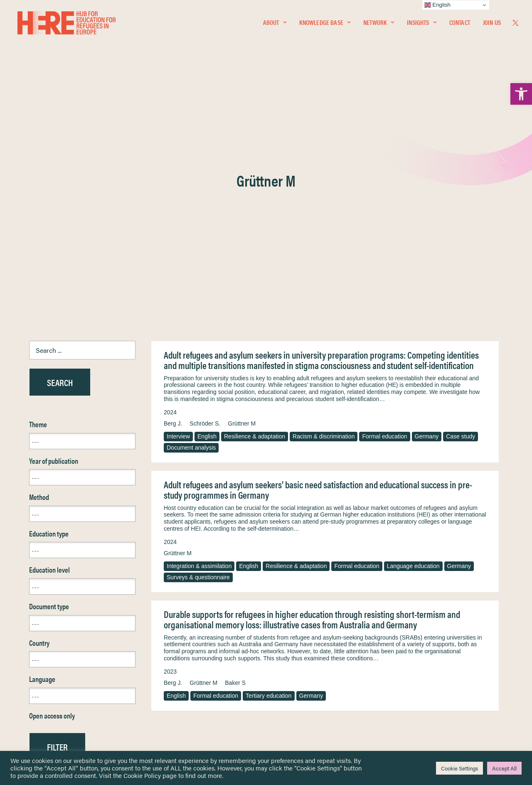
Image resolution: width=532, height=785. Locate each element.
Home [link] (37, 637)
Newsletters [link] (50, 674)
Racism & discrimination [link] (324, 242)
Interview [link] (178, 242)
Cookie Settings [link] (459, 768)
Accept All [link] (504, 768)
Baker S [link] (235, 489)
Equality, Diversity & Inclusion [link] (308, 657)
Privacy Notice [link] (291, 637)
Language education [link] (413, 372)
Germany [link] (427, 242)
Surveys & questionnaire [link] (198, 383)
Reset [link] (37, 577)
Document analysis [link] (191, 253)
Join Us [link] (492, 23)
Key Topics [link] (286, 710)
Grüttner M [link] (242, 229)
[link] (521, 94)
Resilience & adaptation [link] (255, 242)
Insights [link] (421, 23)
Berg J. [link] (173, 229)
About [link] (275, 23)
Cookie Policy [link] (142, 775)
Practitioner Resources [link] (300, 700)
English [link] (207, 242)
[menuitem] (275, 24)
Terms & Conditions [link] (297, 647)
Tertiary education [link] (269, 502)
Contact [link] (460, 23)
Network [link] (379, 23)
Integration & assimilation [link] (199, 372)
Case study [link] (461, 242)
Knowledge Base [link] (325, 23)
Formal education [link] (384, 242)
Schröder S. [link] (205, 229)
